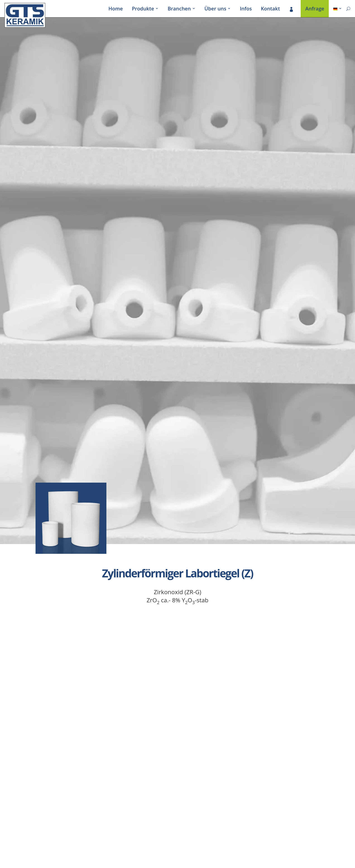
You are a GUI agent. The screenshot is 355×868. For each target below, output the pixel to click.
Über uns (215, 9)
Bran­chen (179, 9)
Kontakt (270, 9)
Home (116, 9)
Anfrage (315, 9)
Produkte (143, 9)
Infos (246, 9)
